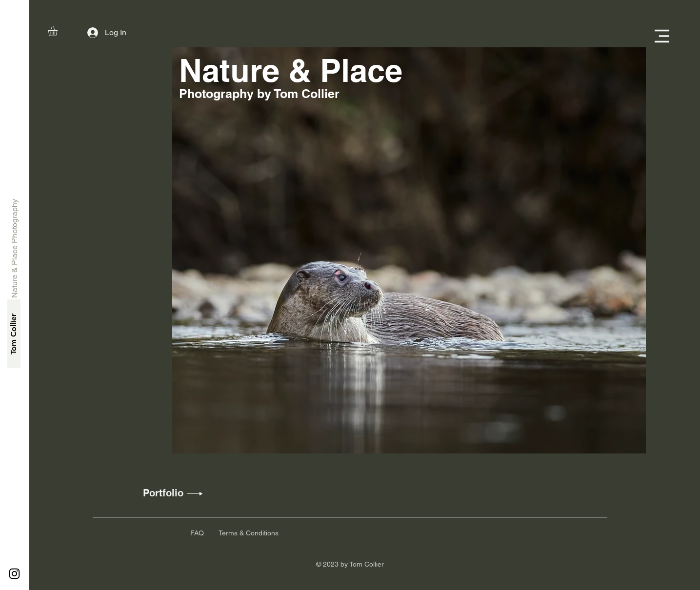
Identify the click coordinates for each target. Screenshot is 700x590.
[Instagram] (14, 574)
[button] (58, 31)
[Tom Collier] (14, 334)
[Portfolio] (163, 493)
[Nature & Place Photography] (15, 248)
